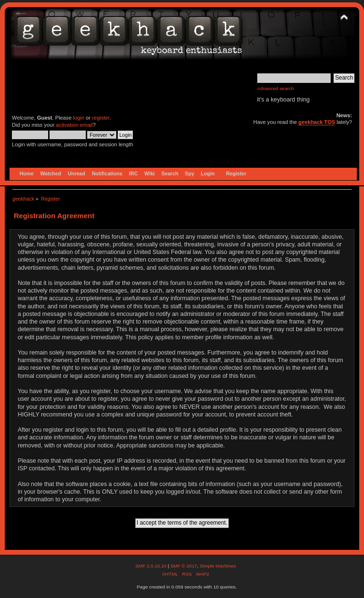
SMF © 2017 (183, 566)
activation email (74, 125)
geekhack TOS (317, 122)
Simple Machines (218, 566)
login (79, 118)
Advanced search (276, 88)
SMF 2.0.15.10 (152, 566)
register (101, 118)
